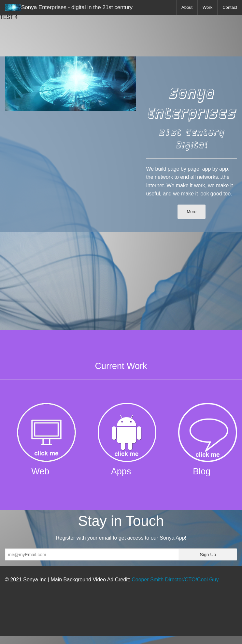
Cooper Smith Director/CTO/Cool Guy (175, 580)
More (192, 212)
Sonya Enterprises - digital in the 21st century (69, 8)
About (187, 7)
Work (207, 7)
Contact (230, 7)
